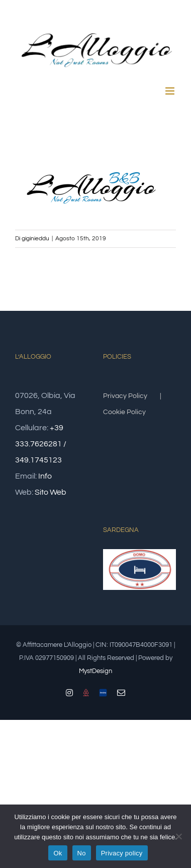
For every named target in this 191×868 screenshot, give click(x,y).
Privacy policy (122, 853)
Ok (58, 853)
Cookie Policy (124, 412)
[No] (178, 836)
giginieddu (35, 239)
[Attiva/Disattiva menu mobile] (171, 91)
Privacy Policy (125, 396)
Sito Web (51, 492)
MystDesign (95, 671)
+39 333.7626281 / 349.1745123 (41, 444)
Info (45, 476)
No (82, 853)
